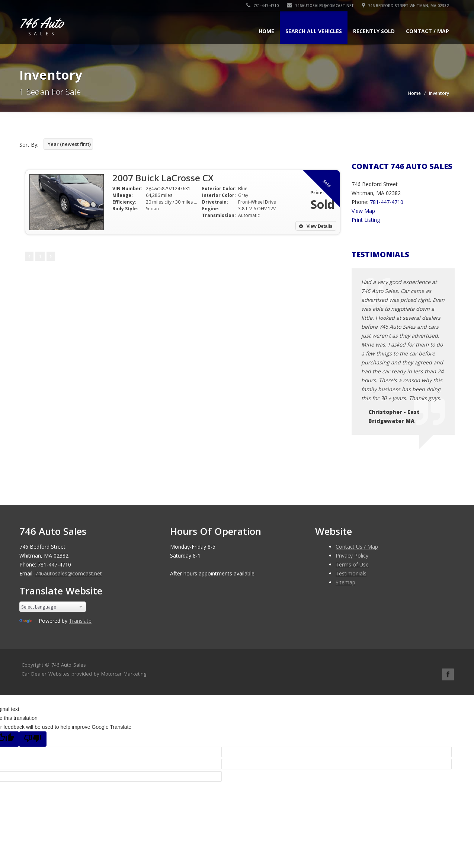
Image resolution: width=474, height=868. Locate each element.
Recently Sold (374, 31)
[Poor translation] (33, 739)
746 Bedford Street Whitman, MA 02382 (406, 6)
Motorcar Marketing (124, 674)
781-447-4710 (263, 6)
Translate (80, 621)
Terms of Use (352, 564)
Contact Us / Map (357, 547)
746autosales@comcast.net (321, 6)
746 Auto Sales (69, 665)
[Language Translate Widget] (53, 607)
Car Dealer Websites (46, 674)
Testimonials (351, 573)
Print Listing (366, 220)
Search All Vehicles (314, 31)
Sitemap (345, 582)
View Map (363, 211)
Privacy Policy (352, 556)
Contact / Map (427, 31)
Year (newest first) (69, 144)
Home (266, 31)
